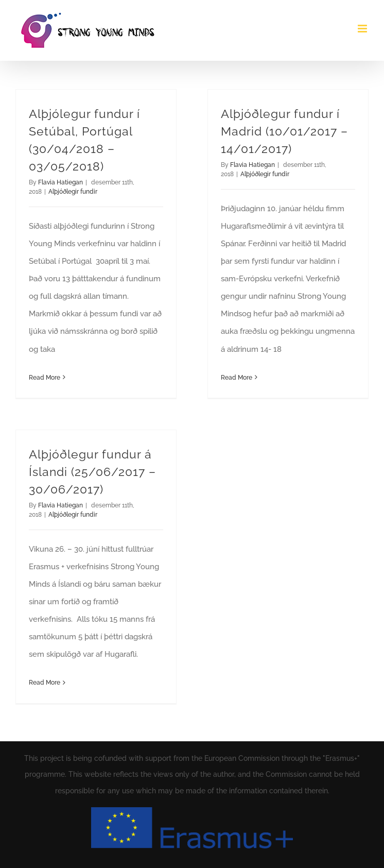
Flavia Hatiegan (60, 182)
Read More (45, 378)
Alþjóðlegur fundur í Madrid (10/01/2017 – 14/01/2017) (284, 131)
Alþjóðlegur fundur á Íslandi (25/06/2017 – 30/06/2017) (92, 472)
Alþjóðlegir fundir (73, 192)
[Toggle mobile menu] (363, 29)
